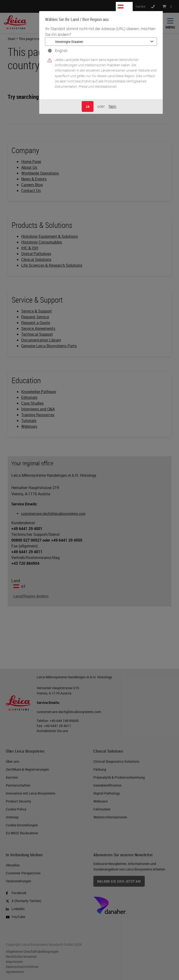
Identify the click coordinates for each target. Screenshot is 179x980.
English (61, 51)
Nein (112, 106)
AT (127, 6)
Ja (88, 106)
